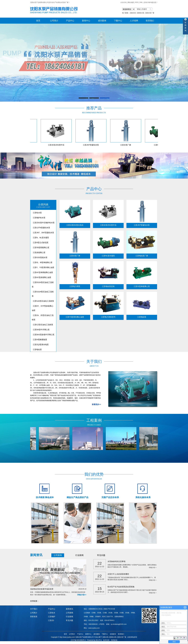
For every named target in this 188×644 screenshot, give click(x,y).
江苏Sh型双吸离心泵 (41, 248)
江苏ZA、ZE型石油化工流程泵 (43, 317)
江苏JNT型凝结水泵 (92, 145)
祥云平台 (99, 640)
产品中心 (70, 21)
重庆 (120, 643)
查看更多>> (96, 404)
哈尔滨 (89, 643)
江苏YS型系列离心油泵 (75, 317)
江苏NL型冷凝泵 (108, 256)
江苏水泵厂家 (127, 145)
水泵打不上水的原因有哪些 (118, 574)
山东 (94, 643)
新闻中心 (86, 21)
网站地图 (131, 2)
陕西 (108, 643)
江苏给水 (52, 613)
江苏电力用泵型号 (108, 317)
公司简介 (54, 21)
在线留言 (113, 634)
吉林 (85, 643)
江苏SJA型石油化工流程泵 (43, 301)
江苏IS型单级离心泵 (142, 286)
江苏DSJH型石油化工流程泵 (43, 285)
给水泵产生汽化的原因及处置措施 (121, 587)
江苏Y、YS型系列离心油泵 (44, 267)
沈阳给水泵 (140, 13)
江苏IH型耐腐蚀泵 (40, 340)
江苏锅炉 (52, 617)
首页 (38, 21)
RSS (137, 2)
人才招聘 (134, 21)
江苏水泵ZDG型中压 (57, 145)
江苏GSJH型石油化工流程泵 (43, 294)
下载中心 (118, 21)
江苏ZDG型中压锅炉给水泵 (44, 223)
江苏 (97, 643)
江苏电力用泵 (75, 286)
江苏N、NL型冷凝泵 (41, 238)
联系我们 (150, 21)
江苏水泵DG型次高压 (75, 225)
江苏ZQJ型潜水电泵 (41, 345)
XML (141, 2)
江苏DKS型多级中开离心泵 (44, 335)
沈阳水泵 (133, 13)
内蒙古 (115, 643)
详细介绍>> (82, 595)
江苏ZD (51, 620)
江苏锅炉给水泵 (39, 218)
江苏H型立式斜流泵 (41, 243)
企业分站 (124, 2)
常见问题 (101, 555)
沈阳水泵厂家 (150, 13)
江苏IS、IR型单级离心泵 (43, 262)
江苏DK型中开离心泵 (41, 330)
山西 (104, 643)
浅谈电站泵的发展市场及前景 (58, 589)
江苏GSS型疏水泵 (40, 257)
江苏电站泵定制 (108, 286)
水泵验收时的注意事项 (116, 561)
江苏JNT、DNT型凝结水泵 (43, 233)
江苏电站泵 (37, 350)
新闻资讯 (69, 609)
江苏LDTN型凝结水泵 (41, 228)
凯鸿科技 (114, 640)
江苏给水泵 (37, 213)
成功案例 (102, 21)
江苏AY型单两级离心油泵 (43, 272)
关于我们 (34, 609)
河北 (101, 643)
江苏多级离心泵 (39, 252)
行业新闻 (79, 555)
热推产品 (70, 643)
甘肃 (111, 643)
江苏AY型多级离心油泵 (42, 277)
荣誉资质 (34, 617)
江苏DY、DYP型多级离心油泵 (43, 308)
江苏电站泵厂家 (142, 256)
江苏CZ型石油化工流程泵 (43, 325)
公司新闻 (58, 555)
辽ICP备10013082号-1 (78, 640)
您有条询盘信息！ (151, 2)
